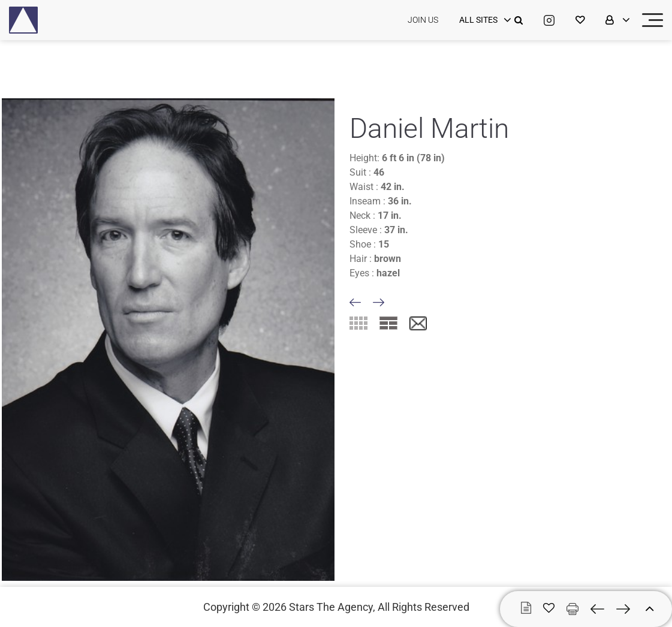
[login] (484, 20)
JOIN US (423, 20)
